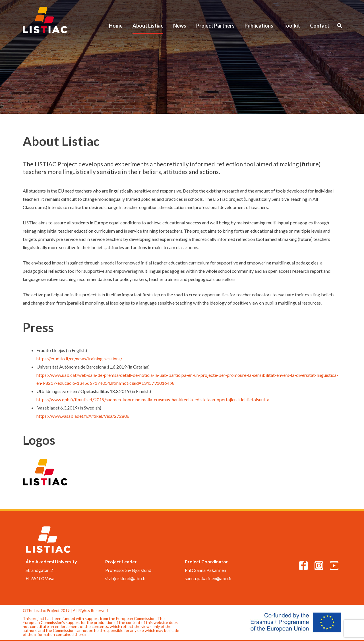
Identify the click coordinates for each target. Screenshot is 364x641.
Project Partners (215, 26)
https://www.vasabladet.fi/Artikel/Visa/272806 (83, 416)
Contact (320, 26)
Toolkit (292, 26)
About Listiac (148, 26)
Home (116, 26)
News (180, 26)
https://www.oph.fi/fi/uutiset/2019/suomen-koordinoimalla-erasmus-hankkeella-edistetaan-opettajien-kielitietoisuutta (153, 399)
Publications (259, 26)
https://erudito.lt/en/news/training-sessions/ (79, 358)
